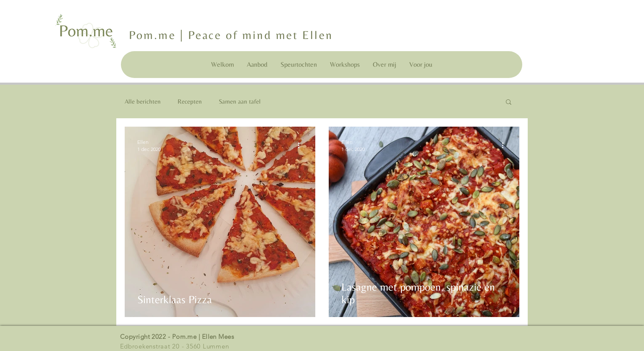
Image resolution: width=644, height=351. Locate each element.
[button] (509, 103)
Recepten (190, 101)
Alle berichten (143, 101)
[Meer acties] (301, 145)
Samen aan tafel (240, 101)
